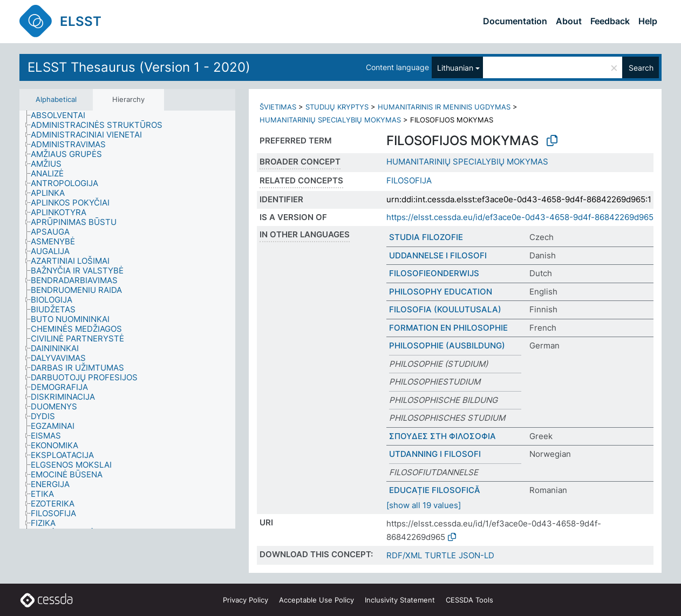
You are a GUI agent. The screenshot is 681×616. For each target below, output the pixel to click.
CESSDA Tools (469, 600)
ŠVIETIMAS (278, 107)
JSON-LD (476, 555)
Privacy (246, 600)
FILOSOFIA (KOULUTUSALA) (445, 309)
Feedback (610, 21)
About (569, 21)
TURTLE (440, 555)
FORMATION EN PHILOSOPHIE (448, 328)
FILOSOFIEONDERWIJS (434, 273)
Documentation (515, 21)
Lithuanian (455, 68)
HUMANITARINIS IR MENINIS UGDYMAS (444, 107)
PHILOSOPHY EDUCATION (441, 292)
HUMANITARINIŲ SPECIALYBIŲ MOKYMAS (330, 120)
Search (641, 68)
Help (648, 21)
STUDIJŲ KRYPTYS (337, 107)
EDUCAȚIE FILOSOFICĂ (435, 490)
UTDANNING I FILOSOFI (435, 454)
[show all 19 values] (424, 505)
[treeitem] (63, 115)
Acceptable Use (316, 600)
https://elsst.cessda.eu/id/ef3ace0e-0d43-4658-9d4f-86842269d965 (520, 217)
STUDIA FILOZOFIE (426, 237)
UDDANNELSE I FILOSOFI (438, 255)
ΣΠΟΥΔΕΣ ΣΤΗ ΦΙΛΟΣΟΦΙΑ (442, 436)
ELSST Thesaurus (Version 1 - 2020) (139, 67)
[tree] (127, 320)
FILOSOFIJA (409, 180)
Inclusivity (400, 600)
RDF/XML (404, 555)
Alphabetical (56, 99)
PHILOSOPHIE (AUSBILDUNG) (447, 345)
